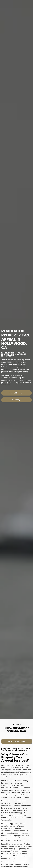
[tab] (16, 741)
